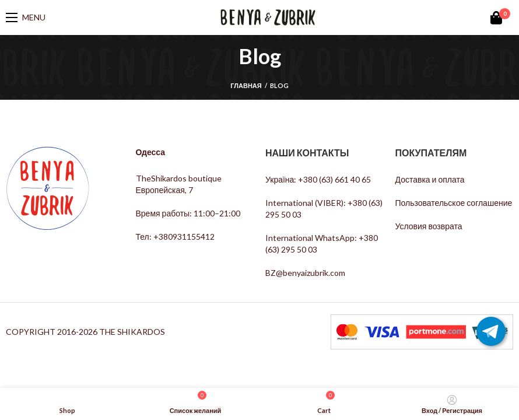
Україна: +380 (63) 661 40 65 (318, 179)
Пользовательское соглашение (454, 203)
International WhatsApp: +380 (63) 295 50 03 (322, 244)
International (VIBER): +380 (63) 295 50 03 (324, 209)
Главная (246, 85)
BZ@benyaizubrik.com (305, 273)
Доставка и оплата (430, 179)
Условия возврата (429, 226)
